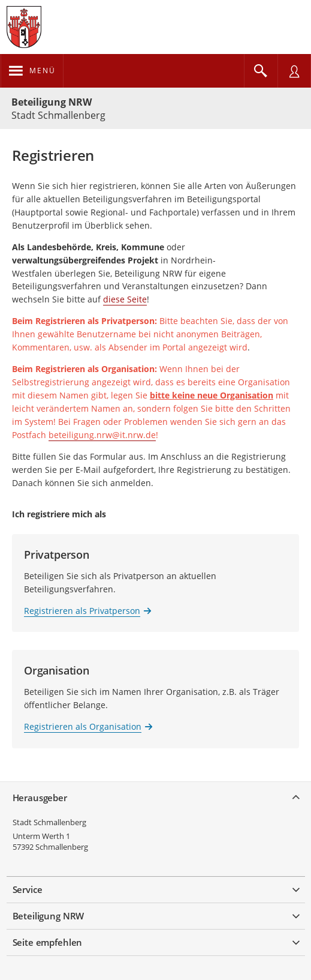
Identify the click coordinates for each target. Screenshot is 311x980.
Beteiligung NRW (52, 102)
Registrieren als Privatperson (82, 611)
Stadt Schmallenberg (49, 822)
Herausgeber (40, 798)
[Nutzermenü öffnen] (294, 71)
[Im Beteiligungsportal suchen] (261, 71)
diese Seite (125, 299)
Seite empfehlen (48, 942)
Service (28, 889)
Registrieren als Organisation (83, 726)
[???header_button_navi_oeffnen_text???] (32, 71)
